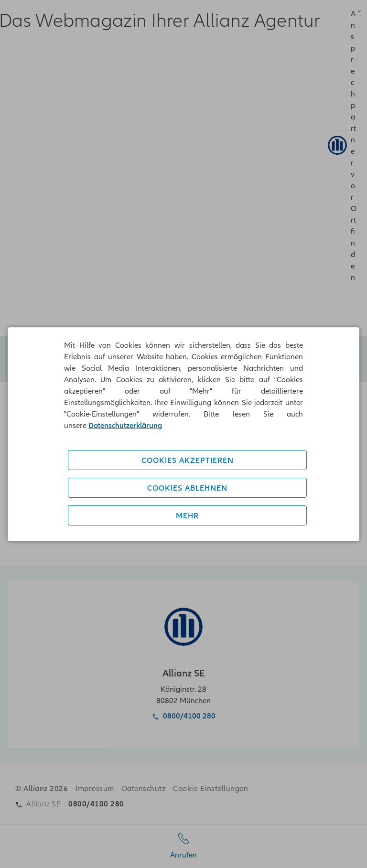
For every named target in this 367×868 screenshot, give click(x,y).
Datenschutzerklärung (125, 425)
